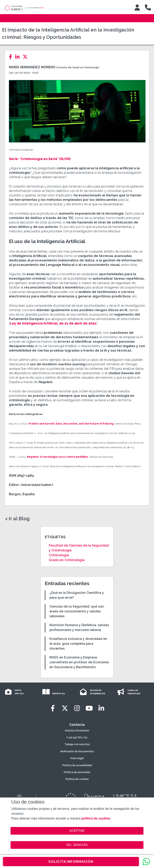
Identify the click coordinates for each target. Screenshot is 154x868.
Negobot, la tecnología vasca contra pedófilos (58, 457)
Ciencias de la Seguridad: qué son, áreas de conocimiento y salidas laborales (77, 611)
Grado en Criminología (67, 560)
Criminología (59, 555)
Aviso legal (77, 758)
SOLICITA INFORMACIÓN (71, 862)
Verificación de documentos (77, 751)
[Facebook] (12, 57)
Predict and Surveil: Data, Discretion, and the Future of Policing (71, 424)
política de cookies (96, 818)
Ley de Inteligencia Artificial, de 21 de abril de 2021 (53, 323)
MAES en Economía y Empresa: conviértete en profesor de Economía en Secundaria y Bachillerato (79, 662)
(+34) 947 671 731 (77, 737)
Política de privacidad (77, 772)
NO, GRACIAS (77, 845)
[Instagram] (77, 708)
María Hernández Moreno (32, 67)
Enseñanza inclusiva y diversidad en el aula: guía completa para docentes (78, 644)
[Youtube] (89, 708)
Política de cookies (77, 779)
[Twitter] (26, 57)
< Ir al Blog (17, 519)
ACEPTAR (77, 831)
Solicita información (77, 731)
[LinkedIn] (19, 57)
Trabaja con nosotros (77, 744)
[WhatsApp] (146, 862)
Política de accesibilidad (77, 765)
